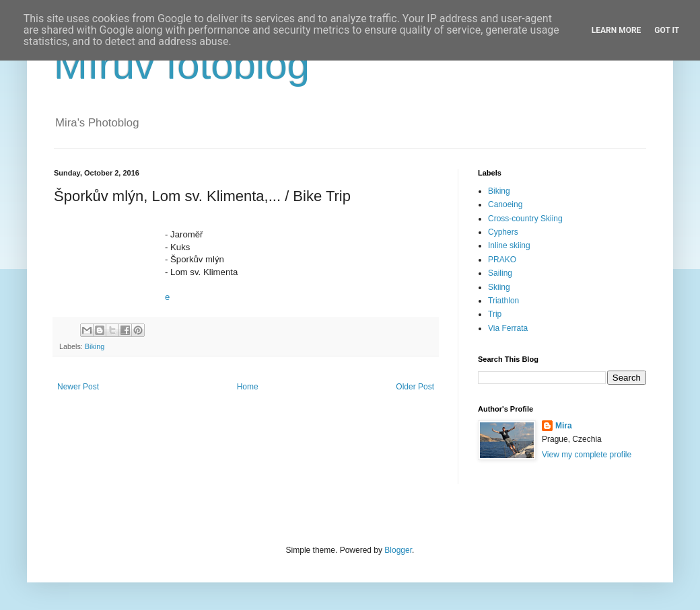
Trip (495, 314)
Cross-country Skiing (525, 219)
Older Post (415, 387)
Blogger (398, 550)
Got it (667, 30)
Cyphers (503, 232)
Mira (564, 426)
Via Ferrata (508, 328)
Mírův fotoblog (182, 65)
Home (248, 387)
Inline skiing (509, 245)
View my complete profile (587, 455)
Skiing (499, 287)
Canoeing (505, 204)
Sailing (500, 273)
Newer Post (78, 387)
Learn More (617, 30)
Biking (95, 346)
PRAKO (502, 260)
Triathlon (503, 301)
